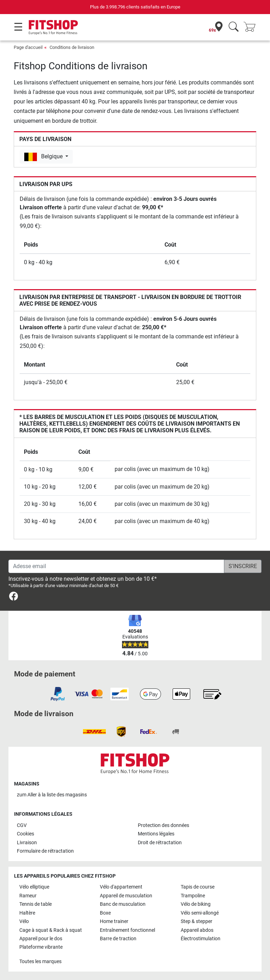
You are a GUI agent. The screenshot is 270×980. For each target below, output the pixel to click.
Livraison (27, 843)
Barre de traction (118, 939)
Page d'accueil (28, 47)
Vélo (24, 921)
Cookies (25, 834)
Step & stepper (197, 921)
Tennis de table (36, 904)
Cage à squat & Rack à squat (51, 930)
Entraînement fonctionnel (127, 930)
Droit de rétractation (160, 843)
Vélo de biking (196, 904)
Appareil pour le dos (41, 939)
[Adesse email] (116, 566)
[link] (14, 597)
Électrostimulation (201, 939)
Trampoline (193, 896)
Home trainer (114, 921)
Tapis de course (198, 887)
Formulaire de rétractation (45, 851)
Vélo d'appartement (121, 887)
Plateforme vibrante (41, 947)
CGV (22, 825)
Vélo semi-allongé (200, 913)
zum (52, 795)
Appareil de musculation (126, 896)
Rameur (28, 896)
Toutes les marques (40, 962)
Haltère (27, 913)
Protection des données (163, 825)
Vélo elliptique (34, 887)
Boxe (105, 913)
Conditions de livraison (72, 47)
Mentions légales (156, 834)
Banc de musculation (123, 904)
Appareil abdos (197, 930)
